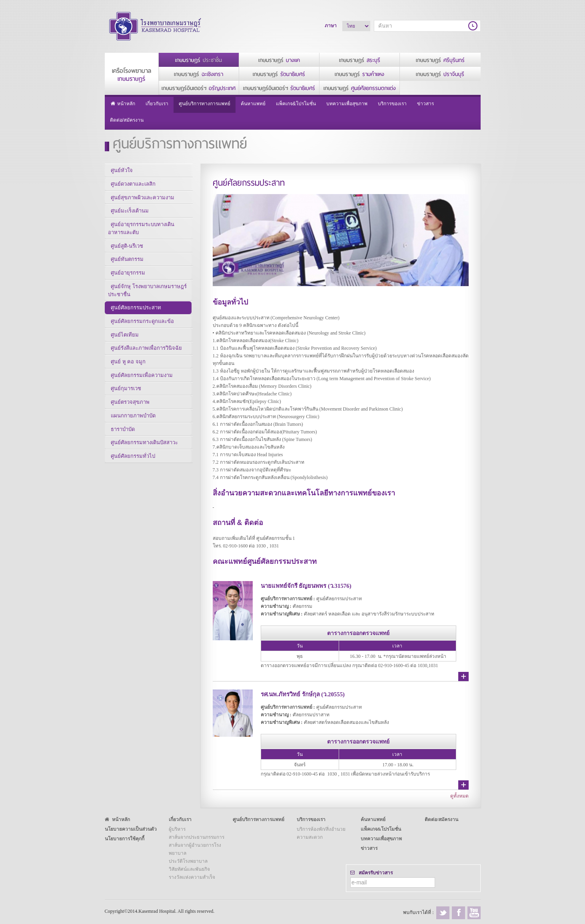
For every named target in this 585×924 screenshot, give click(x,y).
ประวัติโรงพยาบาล (188, 861)
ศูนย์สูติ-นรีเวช (127, 250)
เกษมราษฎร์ (199, 60)
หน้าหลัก (123, 104)
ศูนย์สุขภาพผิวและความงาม (143, 199)
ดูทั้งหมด (459, 796)
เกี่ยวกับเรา (157, 104)
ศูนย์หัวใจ (122, 170)
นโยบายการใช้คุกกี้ (125, 839)
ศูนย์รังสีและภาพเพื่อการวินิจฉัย (147, 359)
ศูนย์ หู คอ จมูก (129, 373)
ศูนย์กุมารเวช (126, 402)
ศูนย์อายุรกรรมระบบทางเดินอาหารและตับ (147, 232)
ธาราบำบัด (123, 445)
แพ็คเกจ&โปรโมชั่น (296, 104)
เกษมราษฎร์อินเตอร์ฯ (199, 88)
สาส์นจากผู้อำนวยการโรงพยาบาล (195, 849)
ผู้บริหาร (177, 829)
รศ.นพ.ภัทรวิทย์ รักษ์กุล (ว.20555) (307, 694)
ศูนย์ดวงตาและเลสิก (134, 184)
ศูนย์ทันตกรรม (128, 264)
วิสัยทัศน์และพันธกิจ (189, 869)
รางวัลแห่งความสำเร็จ (192, 877)
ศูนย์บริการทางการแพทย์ (205, 104)
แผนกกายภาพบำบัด (134, 431)
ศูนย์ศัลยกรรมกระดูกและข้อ (143, 330)
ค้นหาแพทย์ (253, 104)
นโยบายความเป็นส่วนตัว (131, 829)
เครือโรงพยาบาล (132, 75)
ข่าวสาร (425, 104)
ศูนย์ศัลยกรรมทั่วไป (133, 474)
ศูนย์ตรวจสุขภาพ (131, 416)
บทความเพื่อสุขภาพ (347, 104)
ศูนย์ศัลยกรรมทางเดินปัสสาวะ (145, 460)
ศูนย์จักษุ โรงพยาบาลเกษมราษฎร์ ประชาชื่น (146, 297)
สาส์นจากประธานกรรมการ (197, 837)
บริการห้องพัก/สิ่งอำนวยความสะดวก (321, 833)
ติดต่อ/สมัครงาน (127, 120)
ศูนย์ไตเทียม (125, 344)
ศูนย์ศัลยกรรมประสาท (136, 316)
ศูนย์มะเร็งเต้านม (130, 213)
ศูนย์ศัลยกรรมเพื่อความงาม (142, 388)
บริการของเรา (392, 104)
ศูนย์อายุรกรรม (128, 279)
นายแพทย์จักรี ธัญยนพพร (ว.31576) (310, 585)
